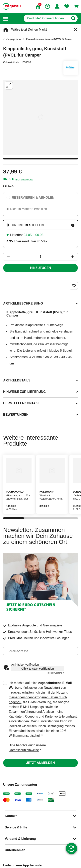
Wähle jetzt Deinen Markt (29, 29)
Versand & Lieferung (20, 839)
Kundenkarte (26, 180)
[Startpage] (12, 6)
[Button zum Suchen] (73, 18)
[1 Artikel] (40, 257)
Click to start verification (38, 669)
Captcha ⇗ (56, 673)
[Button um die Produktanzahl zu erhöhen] (74, 257)
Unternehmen (15, 850)
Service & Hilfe (16, 827)
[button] (6, 18)
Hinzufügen (41, 268)
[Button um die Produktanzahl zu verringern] (7, 257)
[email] (40, 651)
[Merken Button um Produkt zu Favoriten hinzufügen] (74, 286)
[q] (46, 18)
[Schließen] (75, 30)
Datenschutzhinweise (24, 750)
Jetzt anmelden (40, 763)
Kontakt (11, 816)
